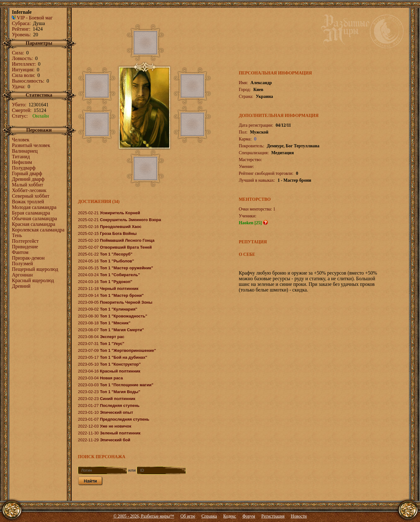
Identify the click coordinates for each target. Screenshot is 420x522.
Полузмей (22, 264)
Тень (17, 235)
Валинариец (25, 151)
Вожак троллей (28, 202)
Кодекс (230, 516)
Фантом (20, 252)
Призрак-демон (28, 258)
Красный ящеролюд (33, 280)
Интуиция (23, 70)
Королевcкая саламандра (38, 230)
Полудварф (24, 168)
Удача (18, 86)
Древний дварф (28, 179)
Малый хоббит (28, 185)
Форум (249, 516)
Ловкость (22, 58)
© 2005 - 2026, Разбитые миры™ (144, 516)
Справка (209, 516)
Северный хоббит (31, 196)
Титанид (21, 157)
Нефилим (22, 162)
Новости (299, 516)
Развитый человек (31, 145)
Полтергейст (25, 241)
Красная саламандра (33, 224)
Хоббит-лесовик (29, 190)
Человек (21, 140)
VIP (18, 18)
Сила (17, 53)
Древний (21, 286)
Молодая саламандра (34, 207)
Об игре (188, 516)
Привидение (25, 247)
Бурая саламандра (31, 213)
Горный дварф (27, 173)
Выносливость (27, 81)
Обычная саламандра (34, 218)
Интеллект (23, 64)
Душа (39, 23)
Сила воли (23, 75)
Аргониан (22, 275)
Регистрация (273, 516)
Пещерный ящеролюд (35, 269)
